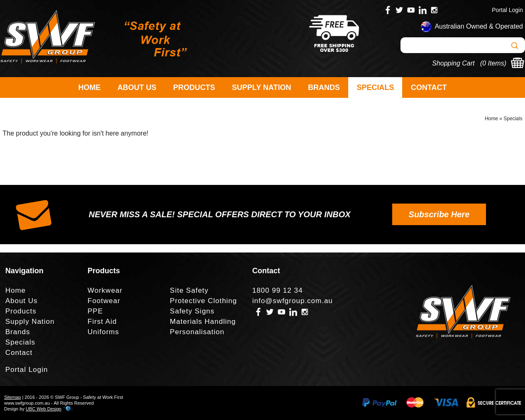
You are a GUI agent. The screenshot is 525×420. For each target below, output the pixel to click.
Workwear (105, 290)
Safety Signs (192, 311)
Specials (375, 87)
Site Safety (189, 290)
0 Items (493, 63)
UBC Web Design (44, 409)
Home (89, 87)
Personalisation (197, 332)
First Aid (102, 322)
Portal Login (507, 10)
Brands (324, 87)
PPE (95, 311)
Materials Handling (203, 322)
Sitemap (12, 397)
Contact (429, 87)
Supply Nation (262, 87)
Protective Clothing (203, 301)
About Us (137, 87)
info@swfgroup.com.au (293, 301)
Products (194, 87)
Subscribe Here (439, 214)
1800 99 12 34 (278, 290)
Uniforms (103, 332)
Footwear (104, 301)
